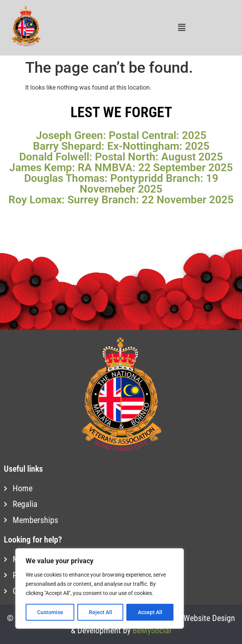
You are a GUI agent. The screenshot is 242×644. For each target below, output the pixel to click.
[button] (181, 28)
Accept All (150, 612)
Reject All (101, 612)
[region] (100, 588)
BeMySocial (152, 630)
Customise (50, 612)
